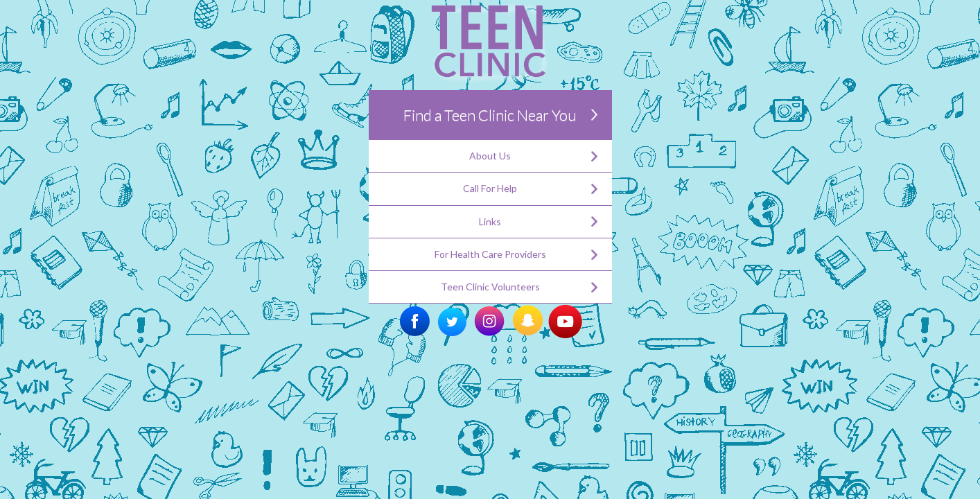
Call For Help (490, 188)
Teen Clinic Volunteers (490, 287)
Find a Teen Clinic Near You (490, 115)
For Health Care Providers (490, 254)
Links (490, 221)
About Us (490, 156)
